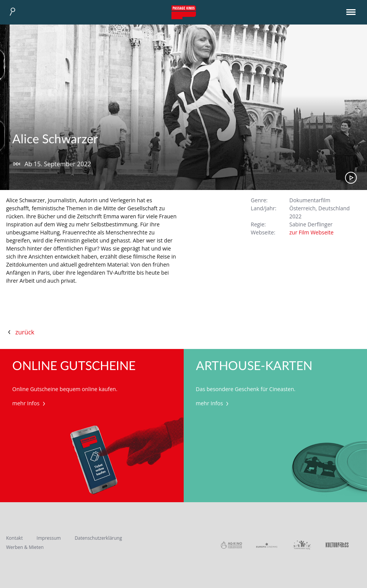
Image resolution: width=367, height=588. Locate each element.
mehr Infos (30, 403)
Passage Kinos (184, 12)
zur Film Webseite (312, 232)
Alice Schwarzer (55, 139)
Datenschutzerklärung (98, 538)
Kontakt (14, 538)
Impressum (49, 538)
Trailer (351, 178)
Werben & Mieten (25, 547)
